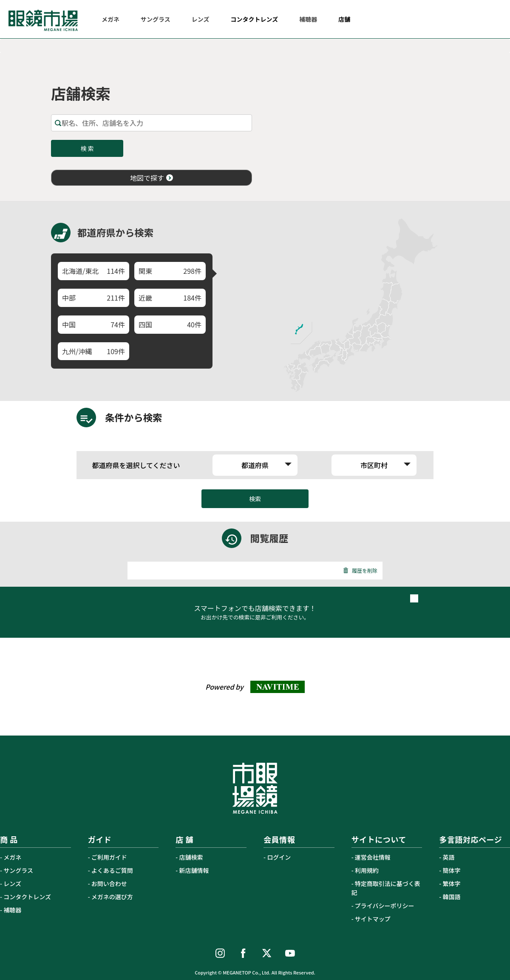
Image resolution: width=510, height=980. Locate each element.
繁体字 (452, 883)
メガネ (12, 857)
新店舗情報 (194, 870)
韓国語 (452, 897)
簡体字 (452, 870)
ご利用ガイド (109, 857)
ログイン (279, 857)
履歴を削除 (360, 570)
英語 (449, 857)
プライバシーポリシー (385, 906)
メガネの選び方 (112, 897)
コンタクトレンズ (27, 897)
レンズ (12, 883)
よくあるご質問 (112, 870)
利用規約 (367, 870)
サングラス (18, 870)
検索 (255, 499)
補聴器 (12, 910)
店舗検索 (191, 857)
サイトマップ (373, 919)
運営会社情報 (373, 857)
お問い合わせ (109, 883)
